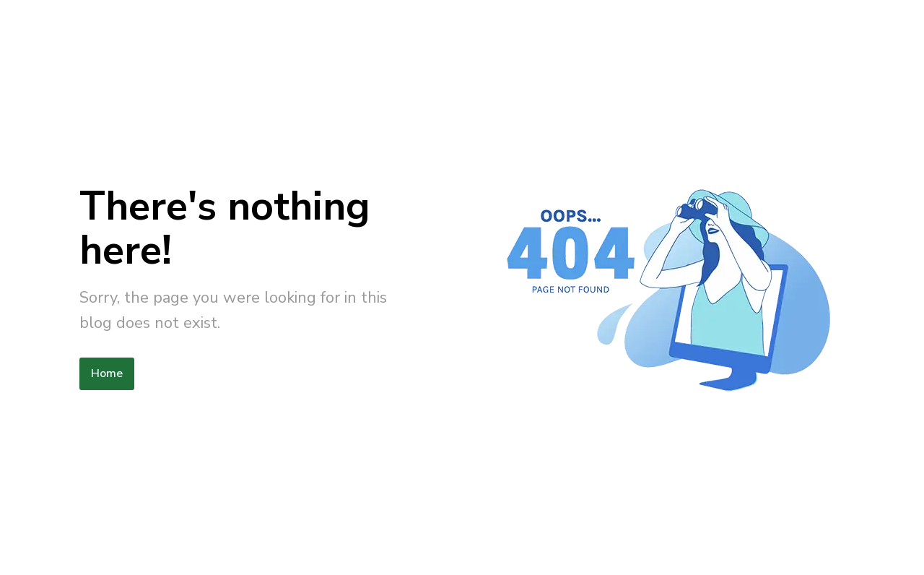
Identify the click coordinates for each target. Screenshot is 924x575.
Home (107, 373)
